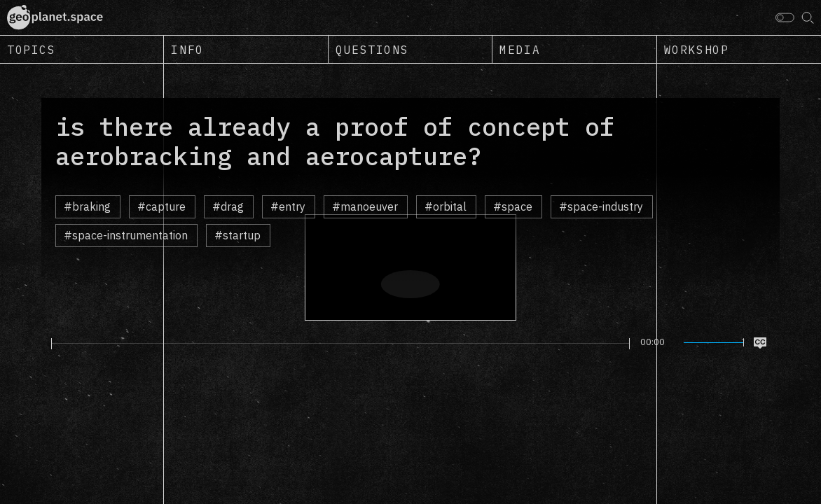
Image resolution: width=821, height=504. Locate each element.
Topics (32, 50)
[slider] (340, 344)
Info (187, 50)
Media (520, 50)
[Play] (43, 343)
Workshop (697, 50)
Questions (372, 50)
